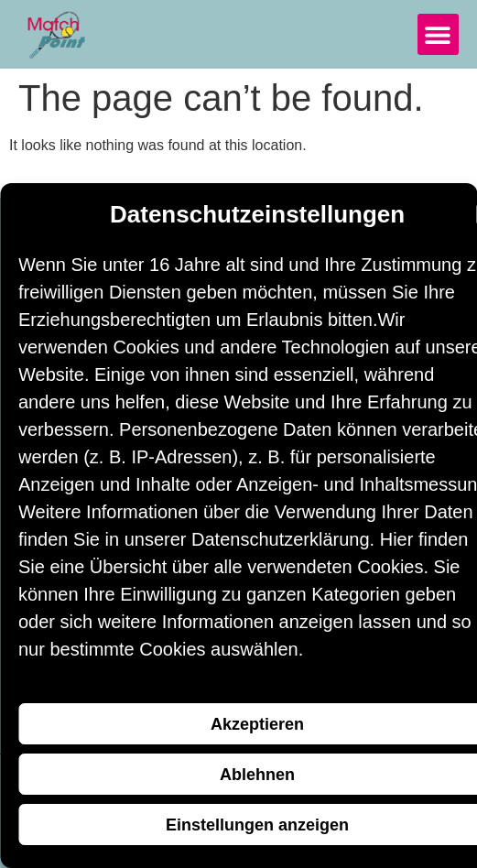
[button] (438, 34)
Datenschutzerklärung (281, 539)
